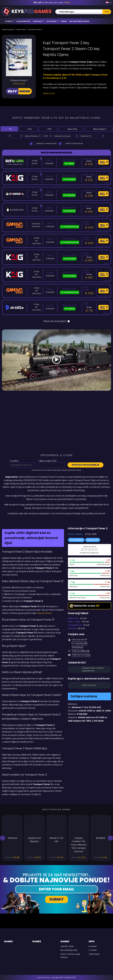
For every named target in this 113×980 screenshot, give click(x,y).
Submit (57, 899)
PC (7, 129)
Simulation (93, 540)
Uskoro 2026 (67, 946)
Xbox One (63, 129)
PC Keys (10, 21)
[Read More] (75, 93)
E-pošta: (14, 461)
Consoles (38, 21)
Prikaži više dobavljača (56, 321)
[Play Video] (56, 360)
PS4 (23, 129)
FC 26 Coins (52, 21)
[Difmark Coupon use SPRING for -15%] (56, 521)
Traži (107, 12)
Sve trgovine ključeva (79, 21)
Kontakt (93, 946)
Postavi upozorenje (85, 465)
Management (76, 540)
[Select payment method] (32, 136)
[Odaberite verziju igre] (65, 136)
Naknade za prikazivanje (43, 144)
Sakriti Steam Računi (70, 144)
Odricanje (94, 954)
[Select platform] (15, 136)
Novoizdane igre (69, 950)
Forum (64, 21)
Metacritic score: (84, 606)
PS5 (40, 129)
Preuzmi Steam (44, 613)
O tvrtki (93, 950)
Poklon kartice (23, 21)
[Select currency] (47, 136)
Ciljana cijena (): (48, 461)
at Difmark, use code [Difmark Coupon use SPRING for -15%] (52, 3)
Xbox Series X (95, 129)
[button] (3, 838)
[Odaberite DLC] (92, 136)
